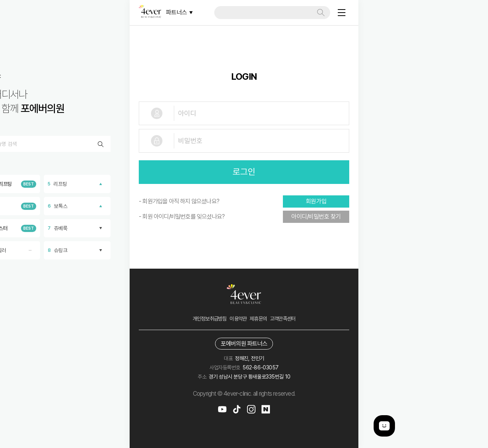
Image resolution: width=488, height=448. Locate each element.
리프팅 (77, 184)
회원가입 (316, 201)
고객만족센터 (283, 319)
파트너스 (179, 12)
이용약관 (238, 319)
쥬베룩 (77, 228)
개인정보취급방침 (210, 319)
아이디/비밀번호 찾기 (316, 217)
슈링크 (77, 250)
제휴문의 (258, 319)
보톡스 (77, 206)
